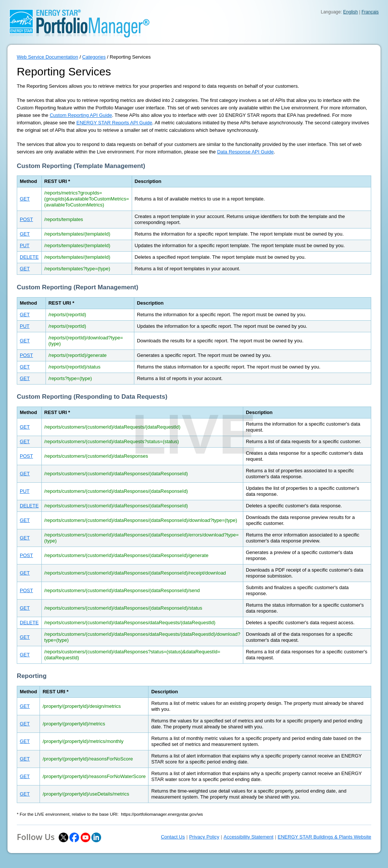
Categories (94, 57)
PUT (25, 245)
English (351, 12)
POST (26, 219)
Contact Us (173, 837)
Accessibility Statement (248, 837)
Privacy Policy (204, 837)
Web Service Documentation (48, 57)
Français (370, 12)
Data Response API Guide (245, 152)
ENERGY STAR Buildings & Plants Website (324, 837)
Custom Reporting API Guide (81, 115)
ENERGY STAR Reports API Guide (114, 123)
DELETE (29, 257)
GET (25, 199)
